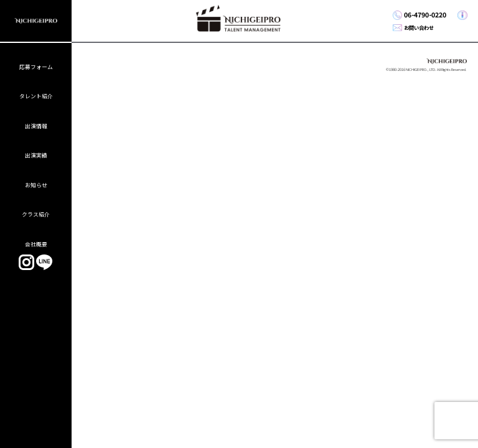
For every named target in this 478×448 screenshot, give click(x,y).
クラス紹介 (36, 214)
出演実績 (36, 155)
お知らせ (36, 185)
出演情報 (36, 126)
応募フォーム (36, 67)
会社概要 (36, 244)
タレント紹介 (36, 96)
